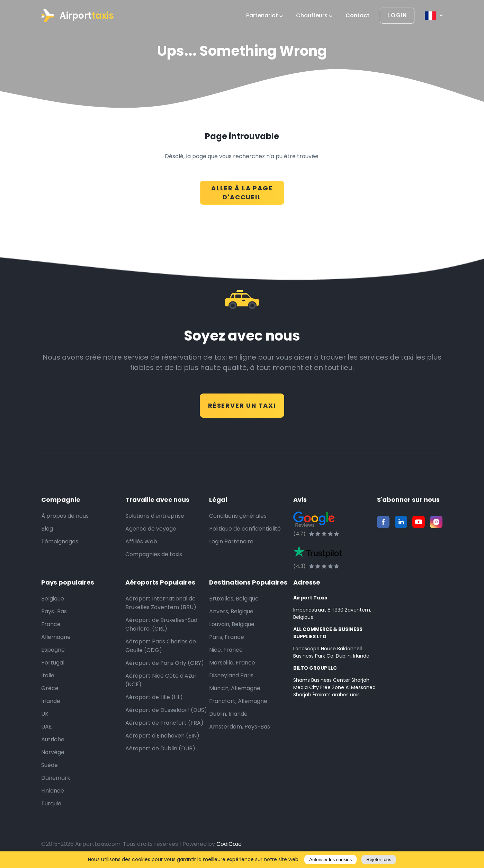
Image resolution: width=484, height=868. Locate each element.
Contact (357, 16)
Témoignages (60, 541)
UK (45, 714)
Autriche (53, 739)
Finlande (53, 791)
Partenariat (265, 16)
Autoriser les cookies (330, 860)
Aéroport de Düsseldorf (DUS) (166, 710)
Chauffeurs (314, 16)
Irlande (51, 701)
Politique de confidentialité (245, 529)
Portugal (53, 663)
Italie (48, 675)
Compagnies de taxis (154, 554)
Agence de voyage (151, 529)
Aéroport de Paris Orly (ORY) (165, 663)
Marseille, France (232, 663)
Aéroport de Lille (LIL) (154, 697)
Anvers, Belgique (231, 611)
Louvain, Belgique (232, 624)
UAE (47, 727)
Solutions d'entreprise (155, 516)
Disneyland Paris (231, 675)
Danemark (56, 778)
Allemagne (56, 637)
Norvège (53, 752)
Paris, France (227, 637)
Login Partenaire (231, 541)
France (51, 624)
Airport (78, 16)
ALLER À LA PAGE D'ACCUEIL (242, 193)
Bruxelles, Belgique (234, 599)
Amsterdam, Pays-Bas (240, 727)
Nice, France (226, 650)
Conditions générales (238, 516)
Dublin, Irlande (228, 714)
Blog (47, 529)
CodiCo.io (229, 844)
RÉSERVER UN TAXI (242, 405)
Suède (50, 765)
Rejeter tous (379, 860)
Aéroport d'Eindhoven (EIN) (162, 736)
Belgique (53, 599)
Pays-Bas (54, 611)
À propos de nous (65, 516)
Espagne (53, 650)
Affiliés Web (141, 541)
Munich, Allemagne (235, 688)
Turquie (51, 803)
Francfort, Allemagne (238, 701)
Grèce (50, 688)
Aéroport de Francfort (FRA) (164, 723)
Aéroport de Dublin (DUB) (160, 748)
